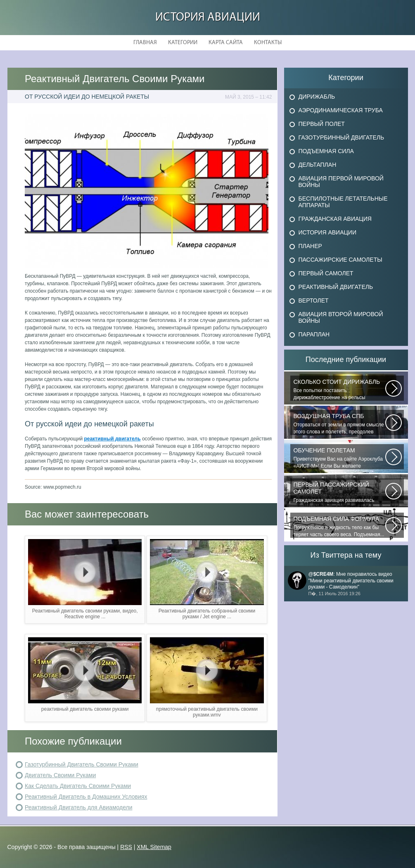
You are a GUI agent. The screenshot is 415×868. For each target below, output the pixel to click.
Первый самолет (326, 273)
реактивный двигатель (112, 439)
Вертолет (314, 300)
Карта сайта (226, 43)
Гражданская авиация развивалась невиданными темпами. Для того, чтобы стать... (339, 492)
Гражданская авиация (335, 219)
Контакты (268, 43)
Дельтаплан (318, 165)
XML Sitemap (154, 847)
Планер (310, 246)
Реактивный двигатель (336, 287)
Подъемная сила (326, 151)
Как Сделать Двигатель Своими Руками (78, 786)
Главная (145, 43)
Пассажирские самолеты (340, 260)
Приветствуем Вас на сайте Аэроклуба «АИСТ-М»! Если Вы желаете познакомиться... (339, 458)
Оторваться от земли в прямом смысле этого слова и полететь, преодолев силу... (339, 424)
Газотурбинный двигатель (341, 137)
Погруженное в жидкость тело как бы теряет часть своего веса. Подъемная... (339, 526)
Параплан (314, 334)
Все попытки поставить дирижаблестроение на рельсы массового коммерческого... (339, 390)
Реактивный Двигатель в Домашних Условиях (86, 797)
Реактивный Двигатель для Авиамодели (78, 807)
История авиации (208, 18)
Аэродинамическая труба (341, 110)
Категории (183, 43)
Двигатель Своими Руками (60, 775)
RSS (126, 847)
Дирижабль (317, 97)
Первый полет (322, 124)
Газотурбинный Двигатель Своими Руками (82, 764)
